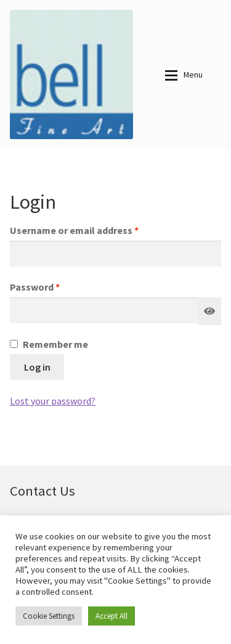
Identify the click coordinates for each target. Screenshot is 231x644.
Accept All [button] (111, 616)
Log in (37, 367)
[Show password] (209, 312)
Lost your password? (53, 401)
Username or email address (94, 230)
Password (55, 287)
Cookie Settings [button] (49, 616)
